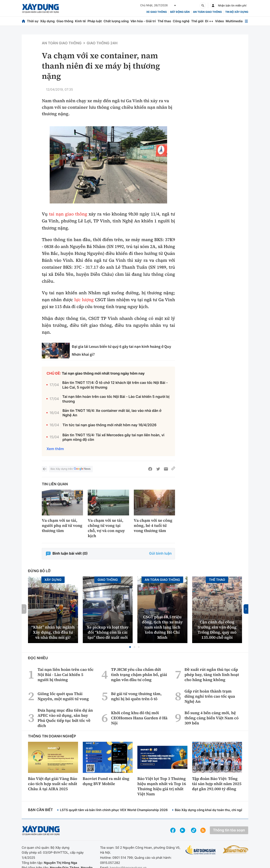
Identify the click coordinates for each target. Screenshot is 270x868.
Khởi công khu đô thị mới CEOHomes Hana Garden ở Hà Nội (139, 718)
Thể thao (164, 21)
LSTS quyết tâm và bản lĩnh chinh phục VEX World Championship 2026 (114, 810)
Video (219, 21)
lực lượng (84, 300)
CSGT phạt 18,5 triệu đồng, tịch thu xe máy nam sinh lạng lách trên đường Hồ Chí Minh (162, 627)
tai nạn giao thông (68, 214)
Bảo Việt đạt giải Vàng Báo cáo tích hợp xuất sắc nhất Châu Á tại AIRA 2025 (53, 784)
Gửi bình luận (160, 554)
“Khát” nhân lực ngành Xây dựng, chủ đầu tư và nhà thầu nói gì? (53, 632)
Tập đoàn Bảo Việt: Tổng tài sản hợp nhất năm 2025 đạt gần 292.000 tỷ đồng (217, 784)
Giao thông (65, 21)
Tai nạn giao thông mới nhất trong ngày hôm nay (103, 374)
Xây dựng (47, 21)
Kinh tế (81, 21)
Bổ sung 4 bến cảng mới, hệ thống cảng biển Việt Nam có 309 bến (212, 718)
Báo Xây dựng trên (71, 469)
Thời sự (33, 21)
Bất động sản (180, 12)
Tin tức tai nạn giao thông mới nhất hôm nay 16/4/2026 (109, 425)
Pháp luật (95, 21)
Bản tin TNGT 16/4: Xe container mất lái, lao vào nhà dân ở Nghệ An (112, 413)
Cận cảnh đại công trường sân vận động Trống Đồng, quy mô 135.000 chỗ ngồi (217, 630)
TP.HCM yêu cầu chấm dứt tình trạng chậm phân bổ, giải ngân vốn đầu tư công (139, 675)
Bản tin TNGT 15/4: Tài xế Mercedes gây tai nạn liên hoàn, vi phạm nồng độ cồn (113, 437)
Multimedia (234, 21)
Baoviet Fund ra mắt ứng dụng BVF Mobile (106, 781)
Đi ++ (209, 21)
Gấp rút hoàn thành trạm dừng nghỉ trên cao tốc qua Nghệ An (210, 696)
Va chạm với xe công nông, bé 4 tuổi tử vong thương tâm (153, 525)
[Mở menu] (246, 21)
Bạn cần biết (40, 810)
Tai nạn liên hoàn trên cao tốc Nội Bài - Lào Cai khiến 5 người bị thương (116, 399)
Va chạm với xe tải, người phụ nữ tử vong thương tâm (62, 525)
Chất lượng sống (116, 21)
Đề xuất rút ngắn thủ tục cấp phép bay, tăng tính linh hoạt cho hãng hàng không (212, 675)
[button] (130, 647)
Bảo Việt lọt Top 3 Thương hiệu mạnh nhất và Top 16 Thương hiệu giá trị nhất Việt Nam (162, 786)
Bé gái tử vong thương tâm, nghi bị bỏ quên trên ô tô (136, 696)
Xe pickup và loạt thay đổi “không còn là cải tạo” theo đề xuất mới (108, 632)
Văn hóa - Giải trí (143, 21)
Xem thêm (55, 449)
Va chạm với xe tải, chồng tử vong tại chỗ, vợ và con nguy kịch (106, 528)
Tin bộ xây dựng (237, 12)
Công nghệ (181, 21)
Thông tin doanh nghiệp (52, 736)
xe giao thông (156, 12)
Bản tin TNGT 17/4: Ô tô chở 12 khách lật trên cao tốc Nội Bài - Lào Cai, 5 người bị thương (115, 385)
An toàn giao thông (207, 12)
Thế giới (197, 21)
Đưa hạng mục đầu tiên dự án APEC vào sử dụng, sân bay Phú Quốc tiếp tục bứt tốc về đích (65, 718)
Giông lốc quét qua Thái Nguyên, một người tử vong (63, 696)
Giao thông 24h (102, 43)
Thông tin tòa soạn (229, 830)
